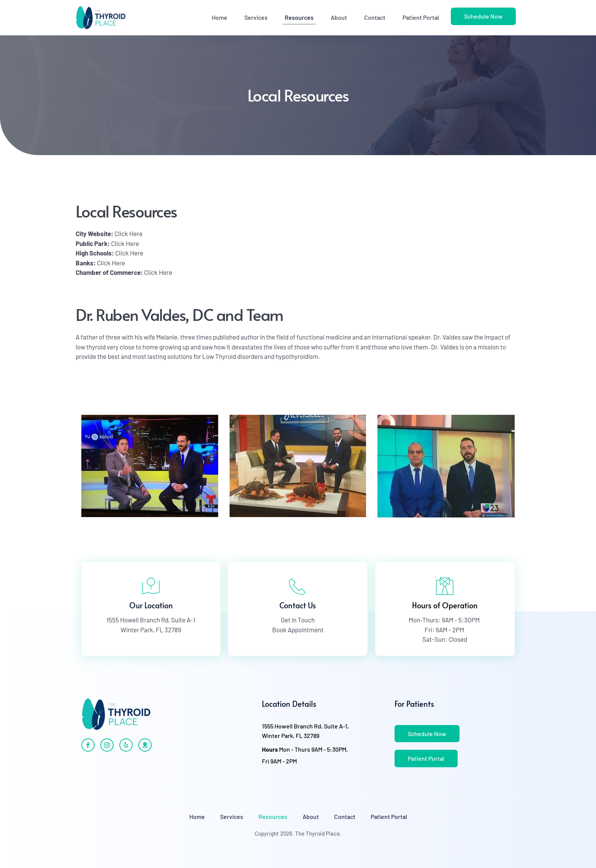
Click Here (128, 233)
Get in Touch (298, 620)
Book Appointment (298, 630)
